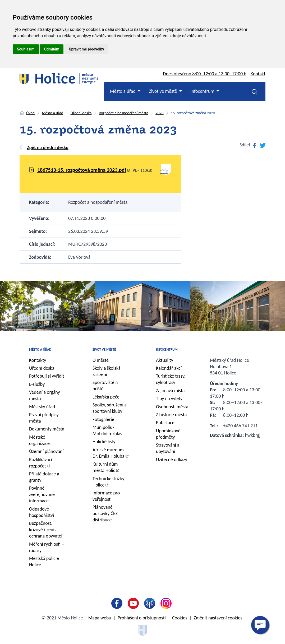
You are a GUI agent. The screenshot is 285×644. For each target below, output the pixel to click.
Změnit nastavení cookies (218, 618)
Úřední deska (81, 113)
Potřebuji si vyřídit (47, 376)
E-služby (37, 384)
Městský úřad (42, 407)
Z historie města (171, 415)
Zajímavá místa (170, 391)
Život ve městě (104, 349)
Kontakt (258, 74)
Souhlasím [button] (26, 49)
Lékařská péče (106, 397)
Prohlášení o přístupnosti (142, 618)
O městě (101, 360)
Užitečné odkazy (172, 460)
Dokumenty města (47, 429)
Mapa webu (100, 618)
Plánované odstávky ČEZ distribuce (105, 513)
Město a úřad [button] (123, 91)
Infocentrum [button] (203, 91)
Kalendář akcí (169, 368)
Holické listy (104, 442)
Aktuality (165, 360)
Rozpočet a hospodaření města (124, 113)
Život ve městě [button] (163, 91)
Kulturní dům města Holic (105, 467)
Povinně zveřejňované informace (42, 494)
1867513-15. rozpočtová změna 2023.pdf (82, 170)
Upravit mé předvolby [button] (86, 49)
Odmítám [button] (52, 49)
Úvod (30, 113)
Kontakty (38, 360)
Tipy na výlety (169, 399)
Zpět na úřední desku (48, 147)
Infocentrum (167, 349)
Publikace (165, 423)
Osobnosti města (172, 407)
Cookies (180, 618)
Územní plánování (46, 451)
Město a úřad (53, 113)
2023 (159, 113)
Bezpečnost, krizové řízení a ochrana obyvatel (46, 530)
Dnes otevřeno (204, 74)
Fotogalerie (103, 419)
